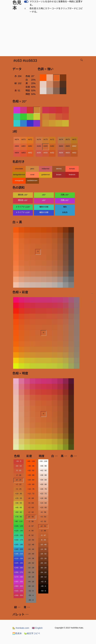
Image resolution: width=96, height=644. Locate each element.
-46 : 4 (43, 586)
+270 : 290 (19, 577)
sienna (59, 169)
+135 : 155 (19, 535)
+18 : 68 (43, 498)
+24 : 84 (31, 480)
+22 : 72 (43, 494)
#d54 (17, 153)
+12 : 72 (31, 494)
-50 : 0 (43, 591)
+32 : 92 (31, 470)
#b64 (61, 146)
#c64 (39, 146)
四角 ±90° (65, 195)
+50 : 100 (43, 461)
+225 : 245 (19, 563)
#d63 (23, 146)
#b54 (61, 153)
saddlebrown (32, 180)
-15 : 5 (19, 461)
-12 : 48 (31, 545)
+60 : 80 (19, 512)
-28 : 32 (31, 563)
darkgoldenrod (19, 175)
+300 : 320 (19, 586)
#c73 (46, 139)
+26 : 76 (43, 489)
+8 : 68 (31, 498)
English (37, 628)
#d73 (23, 139)
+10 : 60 (43, 507)
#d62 (30, 146)
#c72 (52, 139)
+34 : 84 (43, 480)
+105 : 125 (19, 526)
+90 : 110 (19, 521)
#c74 (39, 139)
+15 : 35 (19, 498)
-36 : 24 (31, 572)
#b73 (68, 139)
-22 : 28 (43, 558)
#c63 (46, 146)
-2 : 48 (43, 531)
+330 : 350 (19, 595)
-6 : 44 (43, 540)
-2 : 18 (19, 475)
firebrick (72, 175)
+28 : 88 (31, 475)
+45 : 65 (19, 507)
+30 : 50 (19, 503)
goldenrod (46, 175)
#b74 (61, 139)
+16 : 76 (31, 489)
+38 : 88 (43, 475)
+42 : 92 (43, 470)
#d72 (30, 139)
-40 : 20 (31, 577)
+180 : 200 (19, 549)
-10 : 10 (19, 466)
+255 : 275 (19, 572)
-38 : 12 (43, 577)
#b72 (74, 139)
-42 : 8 (43, 582)
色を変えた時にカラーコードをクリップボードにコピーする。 (56, 10)
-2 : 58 (31, 521)
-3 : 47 (43, 535)
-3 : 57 (31, 526)
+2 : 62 (31, 512)
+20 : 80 (31, 484)
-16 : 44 (31, 549)
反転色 (65, 212)
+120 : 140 (19, 531)
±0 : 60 (31, 517)
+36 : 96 (31, 466)
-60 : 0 (31, 600)
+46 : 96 (43, 466)
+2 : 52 (43, 521)
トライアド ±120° (23, 207)
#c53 (46, 153)
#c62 (52, 146)
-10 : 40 (43, 545)
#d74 (17, 139)
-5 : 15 (19, 470)
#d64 (17, 146)
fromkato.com (21, 628)
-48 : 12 (31, 586)
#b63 (68, 146)
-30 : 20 (43, 568)
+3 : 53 (43, 517)
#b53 (68, 153)
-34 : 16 (43, 572)
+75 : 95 (19, 517)
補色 (65, 207)
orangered (19, 180)
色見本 (17, 633)
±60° (44, 195)
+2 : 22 (19, 484)
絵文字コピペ (32, 633)
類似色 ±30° (23, 195)
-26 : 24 (43, 563)
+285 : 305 (19, 582)
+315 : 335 (19, 591)
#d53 (23, 153)
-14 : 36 (43, 549)
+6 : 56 (43, 512)
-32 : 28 (31, 568)
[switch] (26, 2)
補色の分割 (44, 207)
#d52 (30, 153)
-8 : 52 (31, 535)
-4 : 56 (31, 531)
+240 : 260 (19, 568)
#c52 (52, 153)
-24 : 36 (31, 558)
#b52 (74, 153)
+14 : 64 (43, 503)
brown (59, 175)
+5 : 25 (19, 489)
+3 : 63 (31, 507)
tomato (72, 169)
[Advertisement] (49, 36)
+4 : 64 (31, 503)
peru (32, 169)
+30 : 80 (43, 484)
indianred (46, 169)
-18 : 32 (43, 554)
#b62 (74, 146)
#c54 (39, 153)
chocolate (19, 169)
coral (32, 175)
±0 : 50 (43, 526)
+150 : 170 (19, 540)
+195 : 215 (19, 554)
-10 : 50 (31, 540)
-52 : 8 (31, 591)
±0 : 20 (19, 480)
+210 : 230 (19, 558)
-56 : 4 (31, 595)
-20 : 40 (31, 554)
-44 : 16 (31, 582)
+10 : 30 (19, 494)
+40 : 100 (31, 461)
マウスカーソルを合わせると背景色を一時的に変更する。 (56, 3)
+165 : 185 (19, 545)
